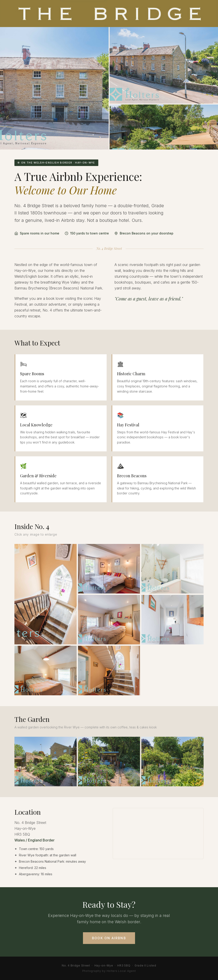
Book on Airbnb (109, 943)
